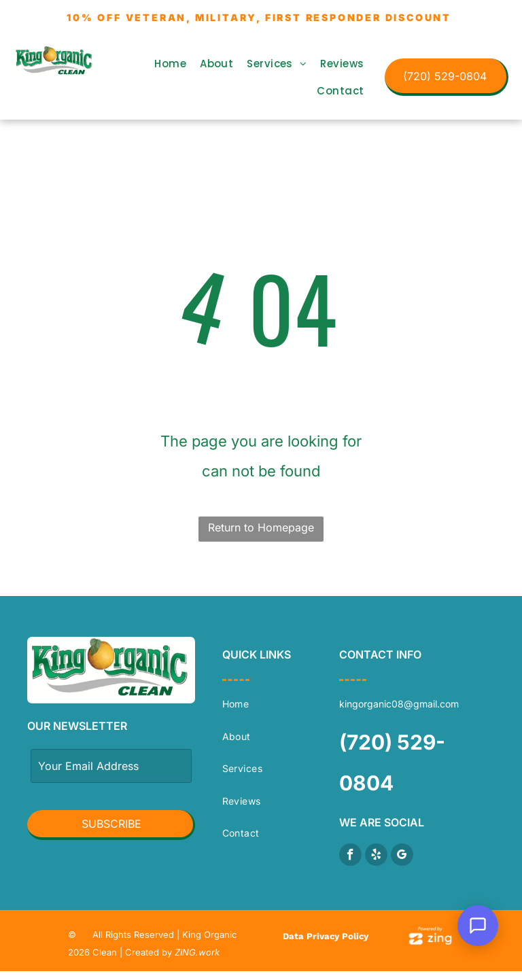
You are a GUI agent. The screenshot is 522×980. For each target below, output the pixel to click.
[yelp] (376, 856)
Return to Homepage (261, 527)
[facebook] (350, 856)
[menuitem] (170, 64)
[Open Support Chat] (478, 926)
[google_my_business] (402, 856)
